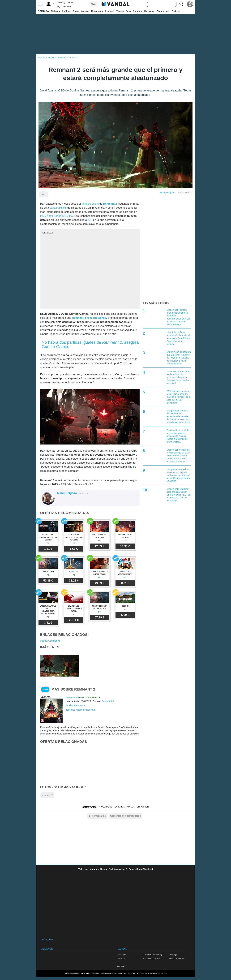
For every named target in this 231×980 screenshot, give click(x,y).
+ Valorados (105, 807)
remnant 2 (47, 795)
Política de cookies (176, 958)
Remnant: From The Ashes (89, 318)
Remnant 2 (110, 204)
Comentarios (89, 807)
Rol (112, 701)
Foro (128, 11)
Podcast (176, 11)
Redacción (122, 955)
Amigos (131, 807)
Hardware (149, 11)
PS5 (43, 216)
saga (58, 208)
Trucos (120, 11)
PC (71, 216)
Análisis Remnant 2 (75, 705)
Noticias (55, 11)
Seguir (45, 689)
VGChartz (121, 966)
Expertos (120, 807)
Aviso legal (173, 955)
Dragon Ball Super (64, 6)
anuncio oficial (90, 204)
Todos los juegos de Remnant (81, 710)
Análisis (66, 11)
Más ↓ (94, 4)
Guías (76, 11)
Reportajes (97, 11)
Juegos (85, 11)
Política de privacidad (152, 958)
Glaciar (70, 2)
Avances (109, 11)
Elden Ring (61, 2)
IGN (90, 220)
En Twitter (143, 807)
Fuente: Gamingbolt (50, 641)
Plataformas (163, 11)
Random (137, 11)
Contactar (121, 958)
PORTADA (43, 11)
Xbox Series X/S (56, 216)
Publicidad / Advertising (152, 955)
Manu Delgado (167, 193)
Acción (105, 701)
